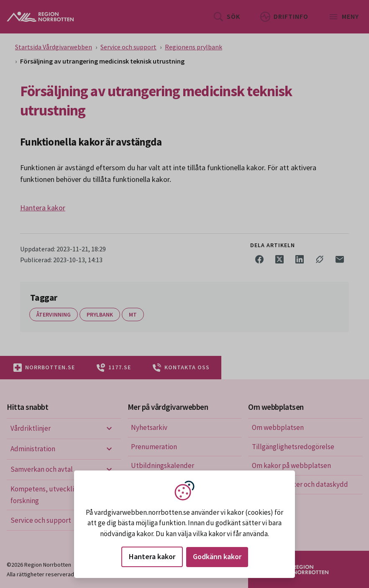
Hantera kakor (152, 556)
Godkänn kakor (217, 556)
